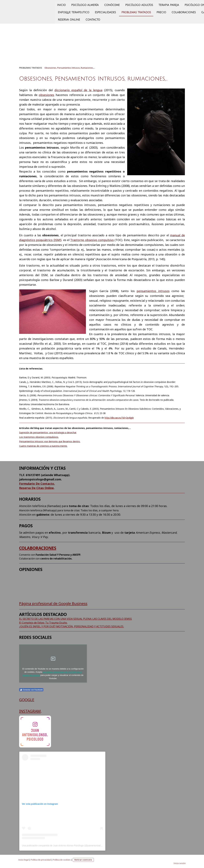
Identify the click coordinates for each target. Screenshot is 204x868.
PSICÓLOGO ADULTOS (103, 4)
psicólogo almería (49, 4)
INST (23, 711)
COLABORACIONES (38, 548)
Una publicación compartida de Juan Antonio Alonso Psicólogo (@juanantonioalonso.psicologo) (69, 846)
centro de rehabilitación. (56, 559)
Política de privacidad (41, 860)
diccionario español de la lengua (78, 90)
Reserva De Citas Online (36, 488)
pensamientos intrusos (153, 291)
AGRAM (34, 711)
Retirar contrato (83, 860)
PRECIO (125, 11)
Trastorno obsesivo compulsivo (92, 240)
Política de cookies (62, 860)
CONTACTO (56, 18)
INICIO (25, 4)
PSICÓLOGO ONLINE (161, 4)
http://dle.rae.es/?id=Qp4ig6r (119, 418)
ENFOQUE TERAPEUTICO (37, 11)
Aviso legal (24, 860)
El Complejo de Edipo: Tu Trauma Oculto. (43, 623)
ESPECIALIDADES (69, 11)
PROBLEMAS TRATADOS (100, 11)
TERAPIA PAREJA (132, 4)
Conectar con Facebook (31, 690)
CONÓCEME (76, 4)
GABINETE (171, 11)
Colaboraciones (147, 11)
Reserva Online (33, 18)
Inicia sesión (180, 863)
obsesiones (46, 95)
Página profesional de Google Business (53, 603)
